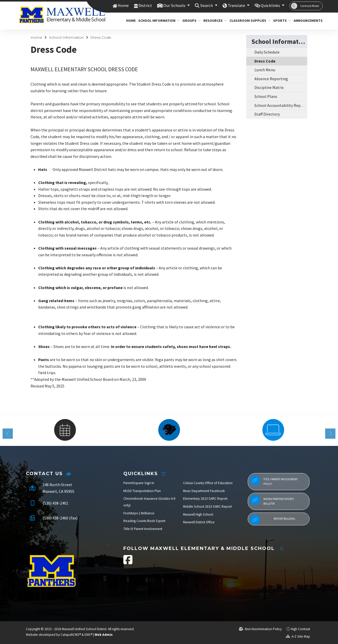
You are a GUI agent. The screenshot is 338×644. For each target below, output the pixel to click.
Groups (191, 21)
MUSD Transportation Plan (142, 491)
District (145, 6)
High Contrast (300, 629)
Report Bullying (272, 520)
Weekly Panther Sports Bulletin (272, 500)
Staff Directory (267, 114)
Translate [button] (236, 6)
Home (122, 6)
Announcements (307, 21)
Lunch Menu (265, 70)
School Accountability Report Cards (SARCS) (281, 105)
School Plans (266, 96)
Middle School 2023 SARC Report (207, 507)
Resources (214, 21)
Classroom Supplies (248, 21)
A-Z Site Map (298, 636)
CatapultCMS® (71, 635)
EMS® (88, 635)
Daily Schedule (267, 52)
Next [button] (330, 434)
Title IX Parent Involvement (143, 529)
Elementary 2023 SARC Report (205, 499)
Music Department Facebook (204, 491)
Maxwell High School (198, 514)
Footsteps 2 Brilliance (139, 513)
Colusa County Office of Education (208, 483)
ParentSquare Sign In (139, 483)
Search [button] (207, 6)
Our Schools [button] (174, 6)
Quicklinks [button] (271, 6)
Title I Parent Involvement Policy (274, 480)
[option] (65, 430)
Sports (281, 21)
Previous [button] (8, 434)
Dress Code (101, 37)
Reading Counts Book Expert (144, 521)
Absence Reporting (271, 79)
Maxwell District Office (199, 522)
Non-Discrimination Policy (260, 629)
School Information (157, 21)
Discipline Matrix (269, 87)
